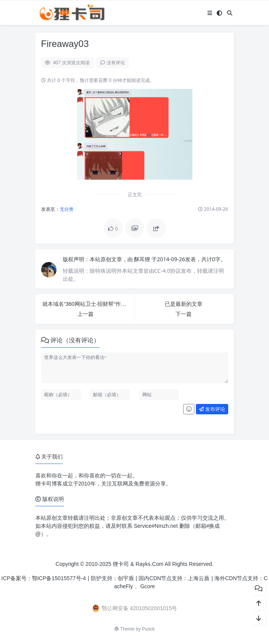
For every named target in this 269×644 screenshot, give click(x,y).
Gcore (147, 586)
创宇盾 (126, 578)
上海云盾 (199, 578)
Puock (148, 629)
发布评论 (212, 409)
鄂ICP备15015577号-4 (59, 578)
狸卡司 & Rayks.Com (138, 564)
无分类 (67, 209)
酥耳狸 (143, 259)
